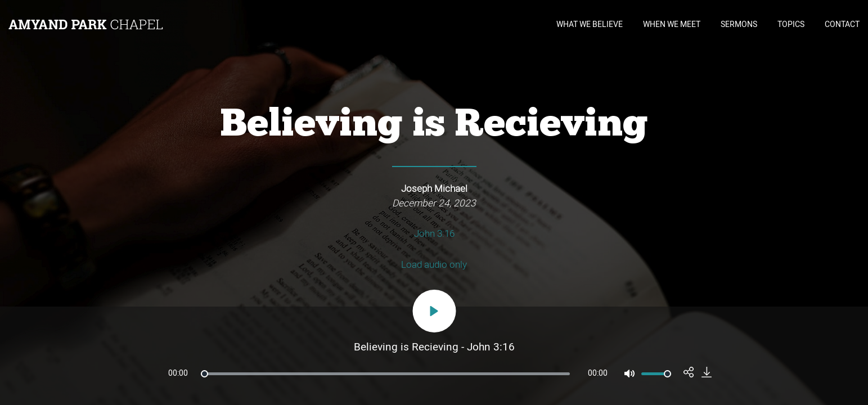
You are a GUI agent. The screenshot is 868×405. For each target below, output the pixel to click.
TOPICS (791, 24)
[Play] (434, 311)
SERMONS (739, 24)
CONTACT (842, 24)
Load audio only (434, 265)
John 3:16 (434, 234)
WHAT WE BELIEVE (590, 24)
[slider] (385, 374)
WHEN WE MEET (672, 24)
